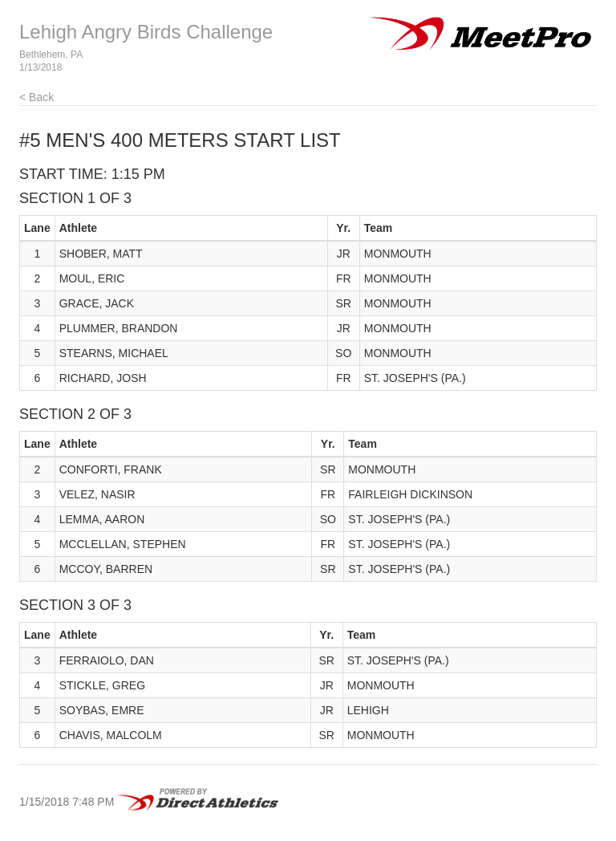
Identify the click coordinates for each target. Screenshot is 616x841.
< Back (36, 97)
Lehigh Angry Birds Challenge (146, 32)
